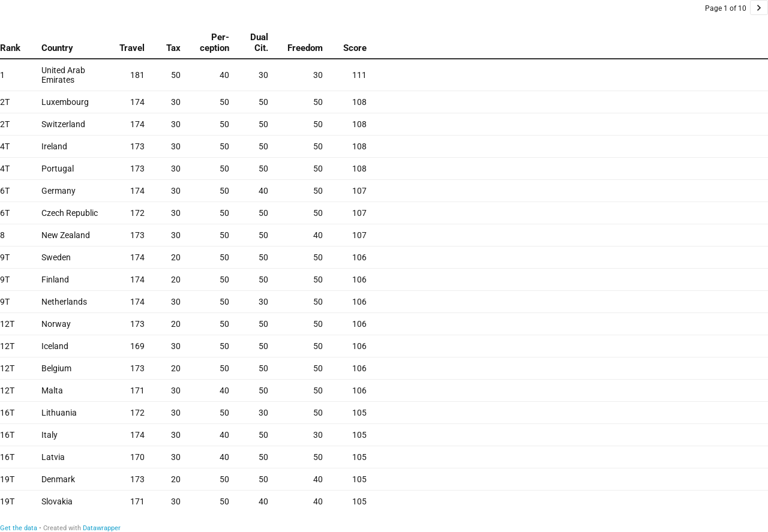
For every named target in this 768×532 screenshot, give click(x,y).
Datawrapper (102, 528)
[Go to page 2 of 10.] (759, 7)
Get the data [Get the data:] (19, 528)
